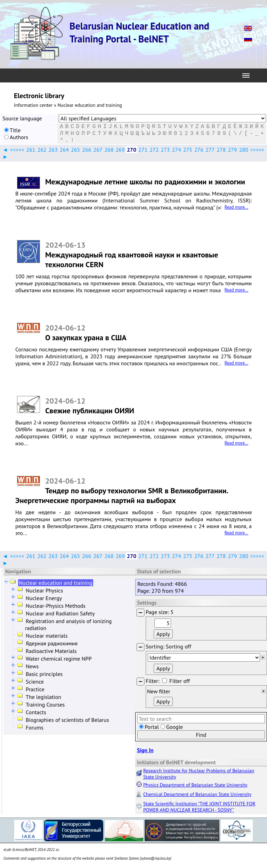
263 (53, 150)
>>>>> (257, 150)
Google (175, 727)
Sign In (145, 750)
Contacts (36, 712)
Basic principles (44, 674)
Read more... (236, 207)
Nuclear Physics (44, 590)
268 (109, 150)
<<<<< (17, 150)
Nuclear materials (47, 636)
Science (35, 682)
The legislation (43, 697)
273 (165, 150)
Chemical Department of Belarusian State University (197, 794)
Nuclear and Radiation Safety (60, 613)
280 (244, 150)
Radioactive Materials (51, 651)
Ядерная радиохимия (52, 643)
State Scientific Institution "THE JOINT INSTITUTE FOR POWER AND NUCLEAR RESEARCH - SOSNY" (199, 807)
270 (132, 150)
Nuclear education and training (56, 583)
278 (221, 150)
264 (64, 150)
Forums (35, 727)
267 (98, 150)
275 (188, 150)
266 (87, 150)
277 (210, 150)
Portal (152, 727)
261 (31, 150)
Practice (35, 689)
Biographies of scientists (67, 720)
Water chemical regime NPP (59, 659)
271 (143, 150)
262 (42, 150)
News (32, 666)
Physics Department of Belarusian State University (195, 785)
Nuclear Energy (44, 598)
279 (232, 150)
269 (120, 150)
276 (199, 150)
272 (154, 150)
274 (177, 150)
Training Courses (45, 704)
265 (75, 150)
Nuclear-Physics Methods (56, 606)
